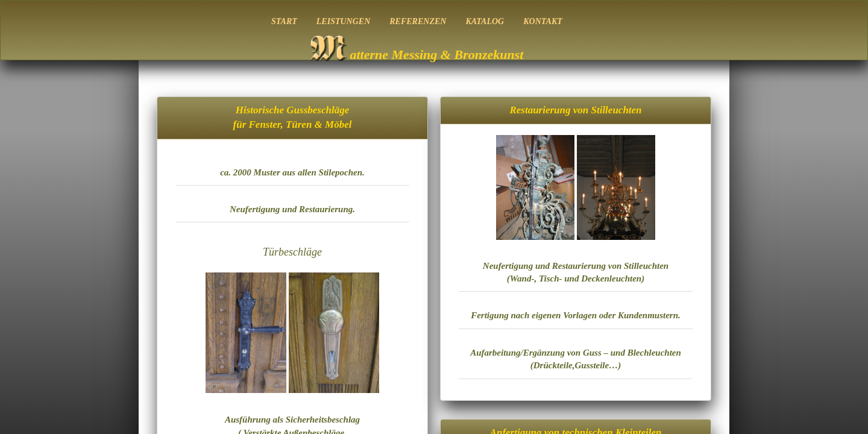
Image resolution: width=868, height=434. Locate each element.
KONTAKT (543, 21)
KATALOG (485, 21)
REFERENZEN (418, 21)
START (284, 21)
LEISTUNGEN (343, 21)
